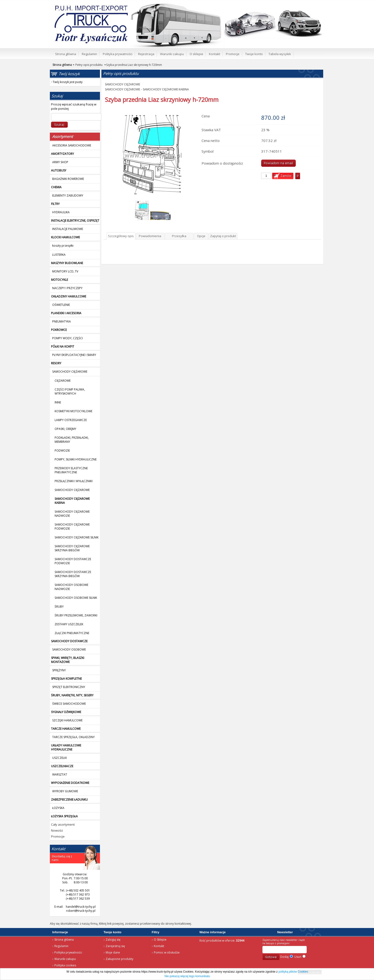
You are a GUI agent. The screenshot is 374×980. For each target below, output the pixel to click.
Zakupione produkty (119, 959)
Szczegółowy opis (121, 236)
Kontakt (159, 946)
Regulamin (61, 946)
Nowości (57, 830)
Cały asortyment (63, 824)
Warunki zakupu (65, 959)
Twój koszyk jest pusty (285, 4)
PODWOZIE (62, 451)
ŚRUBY (59, 607)
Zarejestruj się (115, 946)
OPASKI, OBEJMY (65, 429)
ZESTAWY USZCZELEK (69, 624)
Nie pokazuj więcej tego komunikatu (187, 976)
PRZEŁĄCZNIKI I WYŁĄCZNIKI (74, 481)
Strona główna (84, 6)
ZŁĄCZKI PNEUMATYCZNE (72, 633)
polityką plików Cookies (293, 972)
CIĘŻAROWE (63, 381)
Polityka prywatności (68, 952)
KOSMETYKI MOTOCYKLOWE (73, 411)
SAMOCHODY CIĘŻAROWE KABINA (166, 89)
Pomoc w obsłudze (167, 952)
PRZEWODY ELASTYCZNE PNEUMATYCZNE (71, 470)
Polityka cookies (65, 965)
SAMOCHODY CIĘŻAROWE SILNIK (77, 537)
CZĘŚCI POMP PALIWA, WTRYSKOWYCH (70, 391)
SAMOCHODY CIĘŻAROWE (72, 490)
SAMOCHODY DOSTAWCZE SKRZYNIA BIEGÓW (73, 574)
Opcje (201, 236)
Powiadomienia (150, 236)
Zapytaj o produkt (223, 236)
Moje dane (113, 952)
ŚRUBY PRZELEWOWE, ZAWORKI (76, 615)
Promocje (58, 836)
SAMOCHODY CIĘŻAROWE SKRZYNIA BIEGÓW (72, 548)
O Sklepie (160, 940)
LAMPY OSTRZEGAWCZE (71, 420)
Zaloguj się (113, 940)
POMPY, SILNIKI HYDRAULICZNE (76, 459)
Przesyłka (179, 236)
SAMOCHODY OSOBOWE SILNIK (76, 598)
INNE (58, 402)
